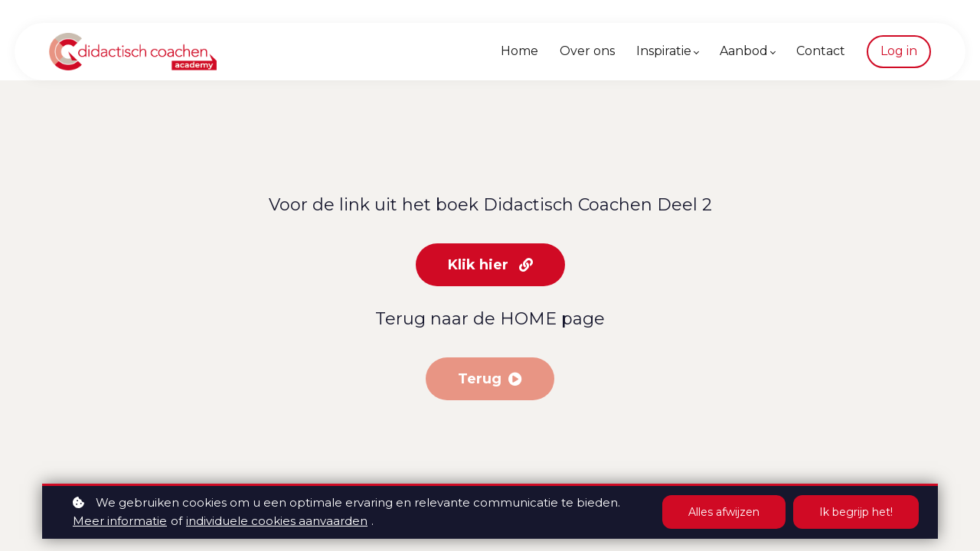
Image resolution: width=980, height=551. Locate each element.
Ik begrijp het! (856, 512)
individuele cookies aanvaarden (277, 521)
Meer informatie (120, 521)
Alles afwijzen (724, 512)
